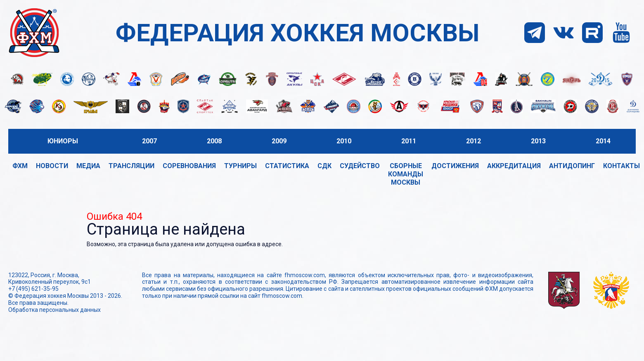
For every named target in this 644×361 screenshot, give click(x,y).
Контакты (622, 166)
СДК (324, 166)
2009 (279, 141)
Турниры (240, 166)
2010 (344, 141)
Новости (52, 166)
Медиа (88, 166)
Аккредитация (514, 166)
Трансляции (131, 166)
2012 (474, 141)
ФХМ (20, 166)
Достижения (455, 166)
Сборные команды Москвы (406, 174)
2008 (214, 141)
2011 (409, 141)
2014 (603, 141)
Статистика (287, 166)
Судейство (360, 166)
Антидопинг (572, 166)
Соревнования (189, 166)
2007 (149, 141)
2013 (538, 141)
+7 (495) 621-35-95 (33, 289)
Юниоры (63, 141)
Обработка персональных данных (54, 310)
